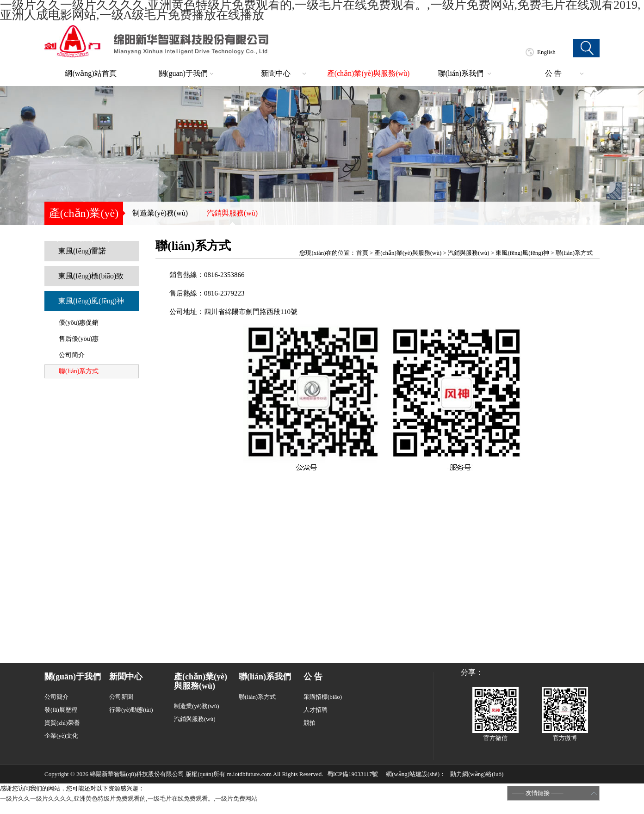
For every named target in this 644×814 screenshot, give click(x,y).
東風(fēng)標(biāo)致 (91, 276)
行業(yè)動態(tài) (131, 710)
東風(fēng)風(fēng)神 (91, 301)
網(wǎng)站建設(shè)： (416, 774)
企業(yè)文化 (61, 736)
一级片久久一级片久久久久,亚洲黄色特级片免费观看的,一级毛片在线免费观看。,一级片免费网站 (129, 799)
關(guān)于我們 (183, 73)
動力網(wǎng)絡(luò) (477, 774)
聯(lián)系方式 (79, 371)
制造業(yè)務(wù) (160, 213)
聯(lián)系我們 (461, 73)
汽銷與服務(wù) (232, 213)
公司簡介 (72, 355)
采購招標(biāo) (323, 697)
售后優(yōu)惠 (79, 339)
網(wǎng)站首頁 (90, 73)
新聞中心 (276, 73)
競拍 (310, 723)
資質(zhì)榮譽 (62, 723)
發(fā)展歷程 (61, 710)
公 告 (553, 73)
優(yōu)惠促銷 (79, 323)
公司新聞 (121, 697)
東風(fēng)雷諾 (82, 251)
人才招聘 (316, 710)
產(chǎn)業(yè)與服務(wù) (368, 73)
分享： (472, 672)
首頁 (362, 253)
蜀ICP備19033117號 (353, 774)
